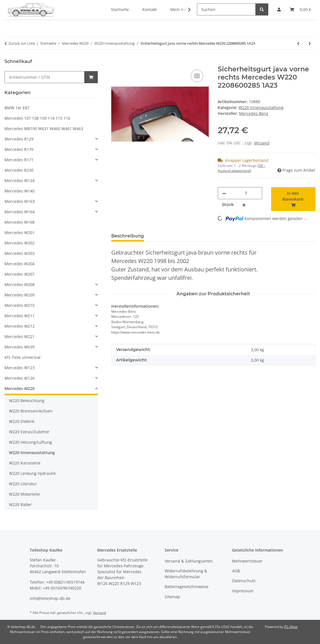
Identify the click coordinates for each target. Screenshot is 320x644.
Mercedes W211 (20, 316)
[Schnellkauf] (45, 77)
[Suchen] (226, 9)
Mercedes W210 (20, 305)
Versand (262, 143)
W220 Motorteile (24, 494)
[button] (186, 10)
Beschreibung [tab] (128, 236)
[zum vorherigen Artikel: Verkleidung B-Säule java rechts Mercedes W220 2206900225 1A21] (298, 43)
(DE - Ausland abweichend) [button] (241, 168)
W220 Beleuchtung (27, 401)
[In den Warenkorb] (116, 62)
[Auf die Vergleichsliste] (197, 76)
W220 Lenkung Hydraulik (32, 473)
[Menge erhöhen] (244, 205)
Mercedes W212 (20, 326)
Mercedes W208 (20, 284)
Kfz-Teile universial (22, 357)
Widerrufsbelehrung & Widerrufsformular (186, 574)
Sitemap (172, 597)
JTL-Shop (291, 627)
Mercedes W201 (20, 233)
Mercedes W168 (20, 222)
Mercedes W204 (20, 264)
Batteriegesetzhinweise (187, 587)
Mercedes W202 (20, 243)
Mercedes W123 (20, 368)
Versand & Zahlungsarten (189, 561)
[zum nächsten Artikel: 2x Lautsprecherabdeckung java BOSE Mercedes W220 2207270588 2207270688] (310, 43)
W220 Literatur (23, 484)
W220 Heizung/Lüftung (30, 442)
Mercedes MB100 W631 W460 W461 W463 (44, 129)
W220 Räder (20, 504)
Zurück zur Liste (22, 43)
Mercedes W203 (20, 253)
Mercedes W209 (20, 295)
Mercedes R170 (19, 149)
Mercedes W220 (20, 388)
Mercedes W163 (20, 201)
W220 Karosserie (25, 463)
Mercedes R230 (19, 170)
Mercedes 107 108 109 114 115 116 (37, 118)
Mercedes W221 (20, 336)
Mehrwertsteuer (247, 561)
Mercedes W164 (20, 212)
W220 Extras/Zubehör (29, 432)
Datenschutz (244, 581)
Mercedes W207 (20, 274)
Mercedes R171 (19, 160)
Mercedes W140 (20, 191)
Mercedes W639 (20, 347)
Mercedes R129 (19, 139)
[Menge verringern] (224, 193)
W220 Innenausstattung (261, 107)
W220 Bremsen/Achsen (31, 411)
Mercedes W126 (20, 378)
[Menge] (246, 193)
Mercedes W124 (20, 181)
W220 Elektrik (22, 421)
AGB (236, 571)
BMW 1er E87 (17, 108)
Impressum (243, 591)
